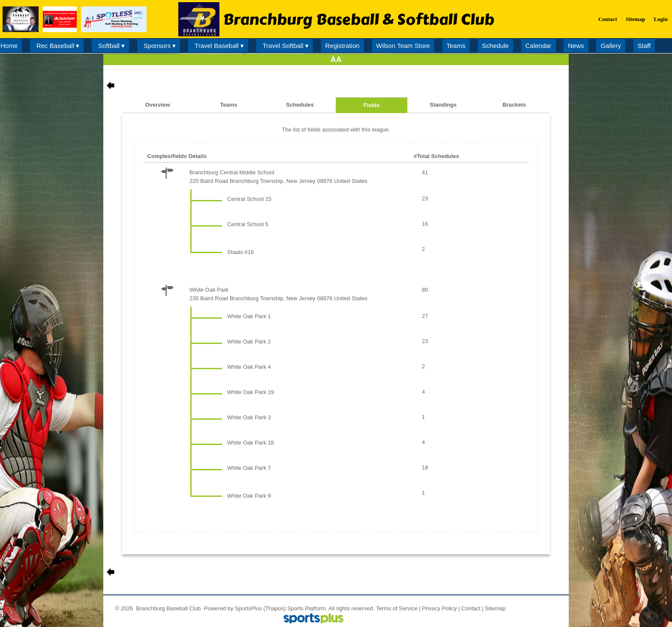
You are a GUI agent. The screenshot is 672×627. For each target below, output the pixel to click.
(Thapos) (275, 608)
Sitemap (495, 608)
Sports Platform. (307, 608)
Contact (471, 608)
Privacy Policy (439, 608)
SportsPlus (248, 608)
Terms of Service (397, 608)
